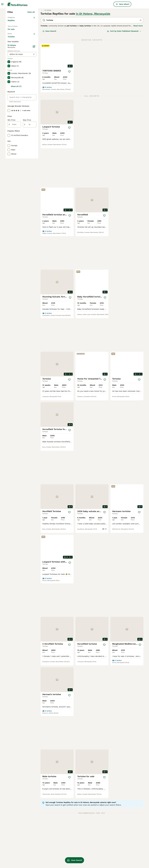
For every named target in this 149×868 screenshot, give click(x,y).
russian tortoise (69, 851)
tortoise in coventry (43, 851)
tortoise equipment (97, 859)
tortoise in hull (14, 859)
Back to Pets (13, 58)
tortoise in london (15, 839)
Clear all (31, 52)
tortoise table (95, 839)
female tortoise (41, 855)
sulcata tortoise (123, 839)
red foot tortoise (96, 847)
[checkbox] (9, 92)
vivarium (120, 851)
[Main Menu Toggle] (2, 4)
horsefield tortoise (70, 847)
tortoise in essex (15, 851)
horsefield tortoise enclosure (101, 843)
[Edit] (34, 143)
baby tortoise (68, 855)
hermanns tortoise (97, 855)
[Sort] (124, 72)
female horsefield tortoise (128, 847)
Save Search (49, 72)
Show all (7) (16, 183)
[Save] (69, 112)
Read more (138, 66)
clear (33, 80)
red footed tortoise (124, 843)
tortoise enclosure (70, 843)
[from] (14, 221)
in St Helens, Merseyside (93, 54)
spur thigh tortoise (124, 859)
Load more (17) (30, 134)
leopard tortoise (69, 839)
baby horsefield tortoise (126, 855)
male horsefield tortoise (99, 851)
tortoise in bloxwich (16, 855)
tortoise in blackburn (17, 847)
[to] (30, 221)
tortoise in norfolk (42, 847)
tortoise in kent (41, 839)
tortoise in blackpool (16, 843)
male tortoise (40, 859)
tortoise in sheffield (43, 843)
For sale (13, 74)
